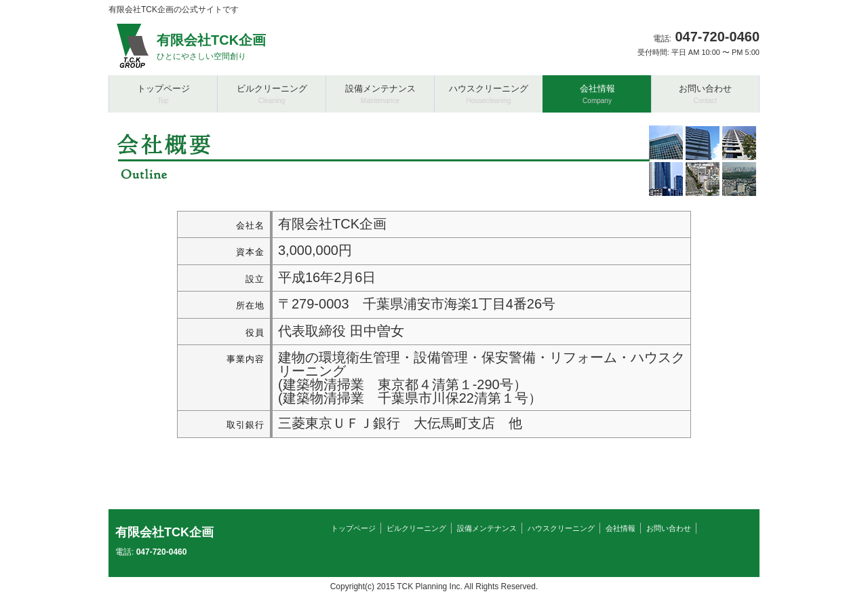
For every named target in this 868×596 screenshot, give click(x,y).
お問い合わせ (669, 528)
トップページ (353, 528)
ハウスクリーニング (561, 528)
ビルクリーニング (416, 528)
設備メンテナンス (487, 528)
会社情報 (620, 528)
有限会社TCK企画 (164, 532)
